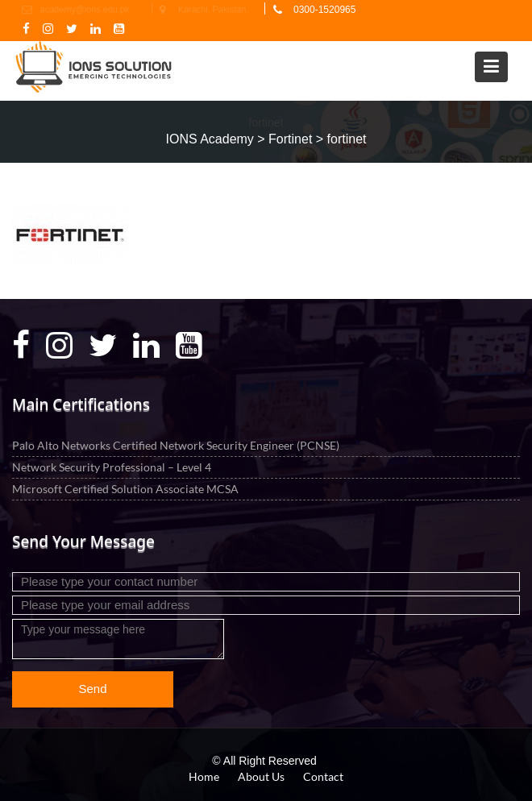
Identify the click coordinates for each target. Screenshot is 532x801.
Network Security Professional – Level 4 (112, 466)
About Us (261, 776)
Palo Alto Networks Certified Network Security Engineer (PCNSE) (176, 444)
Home (204, 776)
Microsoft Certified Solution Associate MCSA (125, 488)
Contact (323, 776)
